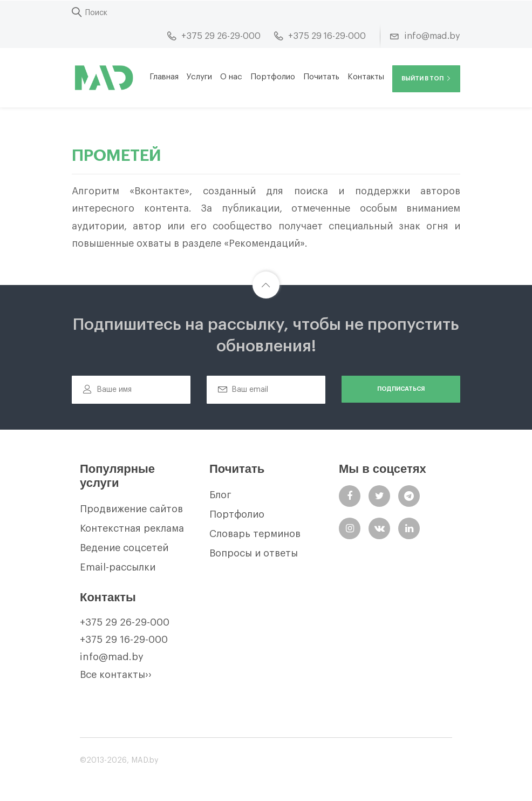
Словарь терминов (255, 534)
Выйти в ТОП (426, 79)
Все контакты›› (116, 675)
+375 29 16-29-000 (124, 640)
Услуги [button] (199, 77)
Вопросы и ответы (254, 553)
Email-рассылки (118, 567)
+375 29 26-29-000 (125, 622)
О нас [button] (231, 77)
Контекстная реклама (132, 528)
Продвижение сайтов (131, 509)
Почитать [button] (321, 77)
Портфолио (273, 77)
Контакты (366, 77)
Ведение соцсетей (124, 548)
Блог (220, 495)
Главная (164, 77)
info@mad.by (112, 657)
